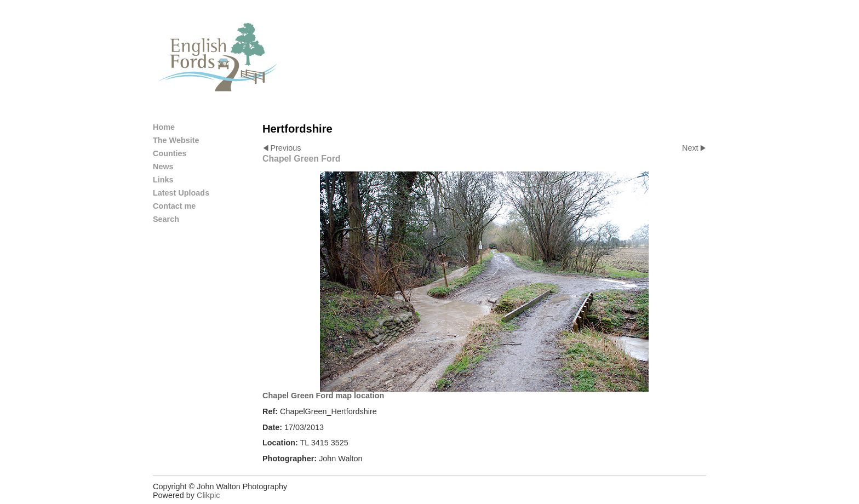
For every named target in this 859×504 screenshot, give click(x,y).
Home (164, 127)
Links (163, 180)
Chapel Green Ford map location (323, 396)
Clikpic (208, 495)
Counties (170, 153)
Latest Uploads (181, 193)
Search (166, 219)
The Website (176, 140)
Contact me (174, 206)
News (163, 167)
